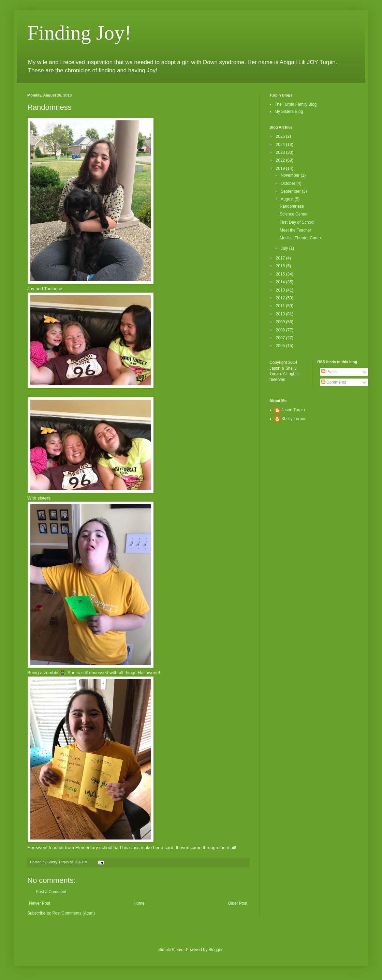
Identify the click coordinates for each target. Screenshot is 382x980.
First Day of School (297, 222)
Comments (334, 382)
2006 (281, 346)
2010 (281, 314)
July (285, 248)
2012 (281, 298)
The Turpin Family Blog (296, 104)
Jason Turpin (293, 410)
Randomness (292, 206)
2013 (281, 290)
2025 (281, 136)
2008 (281, 330)
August (288, 199)
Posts (329, 372)
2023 (281, 152)
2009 (281, 322)
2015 (281, 274)
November (291, 175)
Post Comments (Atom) (74, 913)
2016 (281, 266)
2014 (281, 282)
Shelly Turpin (293, 419)
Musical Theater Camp (300, 238)
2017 (281, 258)
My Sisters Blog (289, 112)
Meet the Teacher (296, 230)
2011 (281, 306)
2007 (281, 338)
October (289, 183)
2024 (281, 145)
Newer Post (40, 903)
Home (139, 903)
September (291, 191)
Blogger (215, 950)
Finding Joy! (79, 33)
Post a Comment (51, 892)
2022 (281, 160)
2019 (281, 168)
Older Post (238, 903)
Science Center (294, 214)
